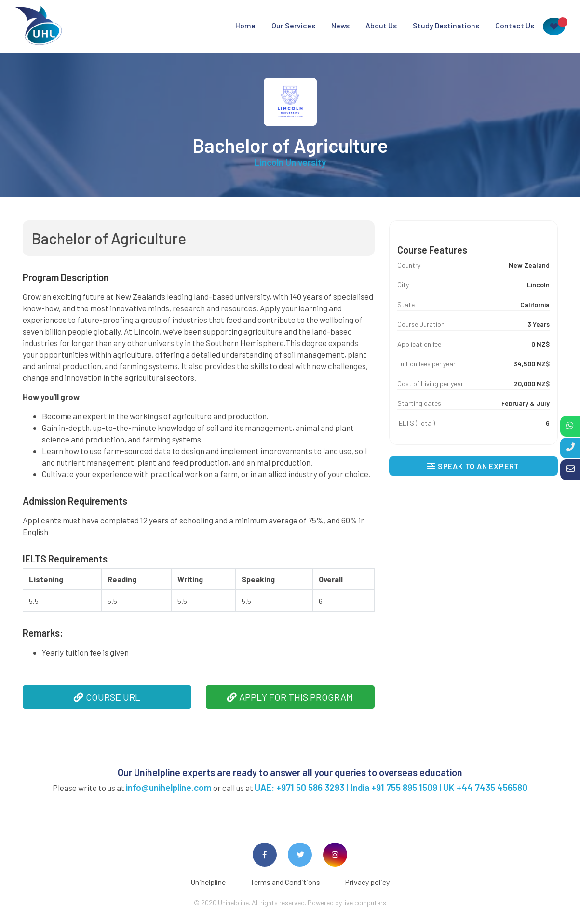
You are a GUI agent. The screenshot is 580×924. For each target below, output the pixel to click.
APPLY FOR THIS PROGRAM (290, 697)
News (340, 25)
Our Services (293, 25)
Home (245, 25)
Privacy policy (367, 882)
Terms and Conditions (285, 882)
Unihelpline (208, 882)
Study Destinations (446, 25)
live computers (365, 903)
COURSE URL (107, 697)
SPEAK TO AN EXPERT (473, 466)
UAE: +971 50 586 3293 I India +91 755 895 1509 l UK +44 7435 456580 (391, 787)
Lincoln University (290, 162)
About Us (381, 25)
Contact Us (515, 25)
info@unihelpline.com (169, 787)
